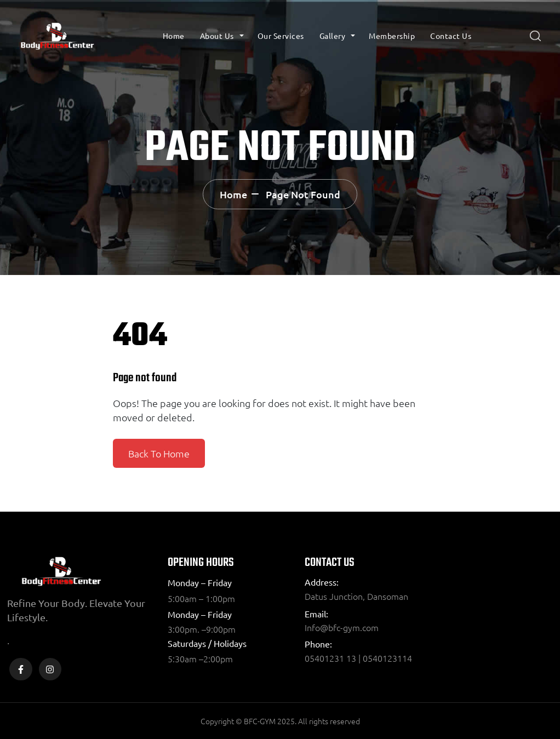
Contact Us (451, 36)
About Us (217, 36)
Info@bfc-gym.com (342, 627)
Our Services (281, 36)
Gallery (333, 36)
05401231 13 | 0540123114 (358, 658)
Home (174, 36)
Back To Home (159, 453)
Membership (392, 36)
